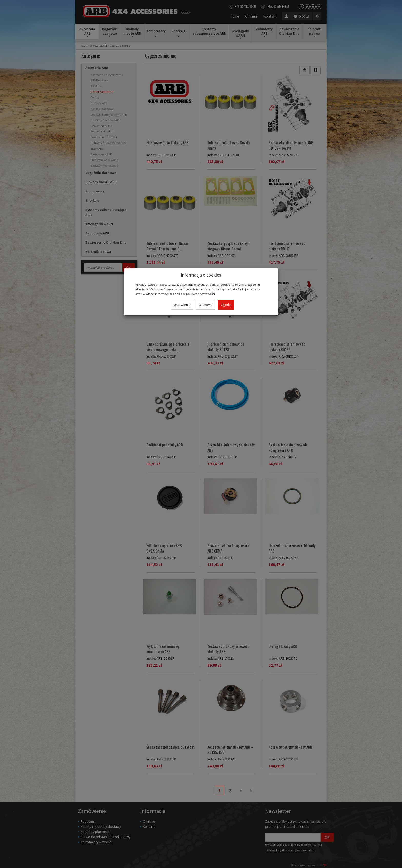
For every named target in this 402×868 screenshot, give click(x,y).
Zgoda (226, 305)
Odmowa (206, 305)
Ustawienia (182, 305)
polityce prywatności (200, 294)
